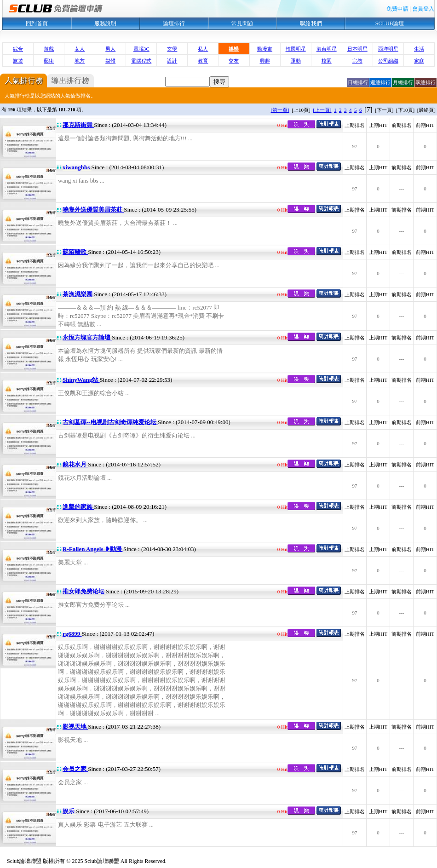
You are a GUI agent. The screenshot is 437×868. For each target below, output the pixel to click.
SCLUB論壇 (390, 23)
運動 (296, 61)
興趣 (265, 61)
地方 (80, 61)
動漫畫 (265, 49)
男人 (110, 49)
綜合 (18, 49)
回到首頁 (37, 23)
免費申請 (397, 9)
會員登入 (423, 9)
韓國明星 (296, 49)
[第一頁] (280, 110)
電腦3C (141, 49)
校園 (327, 61)
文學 (172, 49)
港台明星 (327, 49)
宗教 (357, 61)
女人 (80, 49)
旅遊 (18, 61)
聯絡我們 (311, 23)
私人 (203, 49)
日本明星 (357, 49)
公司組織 (388, 61)
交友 (234, 61)
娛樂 (234, 49)
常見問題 (242, 23)
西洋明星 (388, 49)
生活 (419, 49)
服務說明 (105, 23)
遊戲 (49, 49)
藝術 (49, 61)
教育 (203, 61)
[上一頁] (322, 110)
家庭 (419, 61)
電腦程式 (141, 61)
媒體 (110, 61)
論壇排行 (174, 23)
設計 (172, 61)
